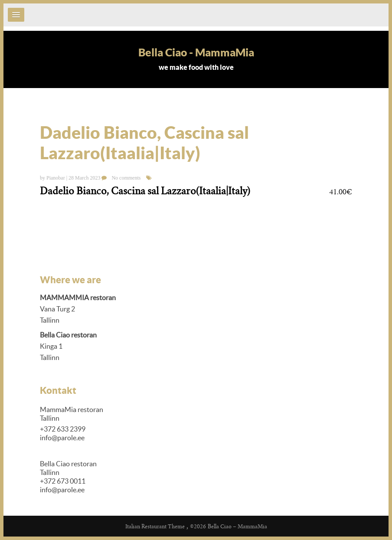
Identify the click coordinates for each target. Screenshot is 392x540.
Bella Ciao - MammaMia (196, 52)
